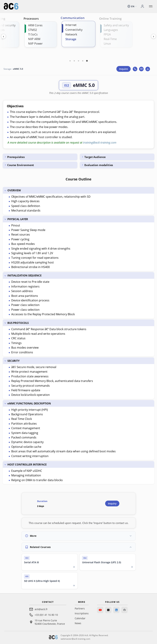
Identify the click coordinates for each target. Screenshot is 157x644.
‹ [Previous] (4, 36)
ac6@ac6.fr (41, 609)
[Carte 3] (79, 61)
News (78, 623)
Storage (71, 39)
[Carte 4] (83, 61)
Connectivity (74, 30)
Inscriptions (82, 613)
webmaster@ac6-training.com (75, 639)
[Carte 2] (74, 61)
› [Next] (153, 36)
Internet (71, 25)
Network (71, 34)
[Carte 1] (70, 61)
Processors (31, 19)
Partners (80, 608)
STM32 (33, 30)
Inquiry (112, 503)
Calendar (80, 618)
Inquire (124, 69)
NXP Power (35, 44)
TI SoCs (33, 34)
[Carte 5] (87, 61)
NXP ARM (34, 39)
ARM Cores (35, 25)
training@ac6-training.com (100, 143)
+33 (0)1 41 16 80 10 (46, 615)
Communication (73, 18)
